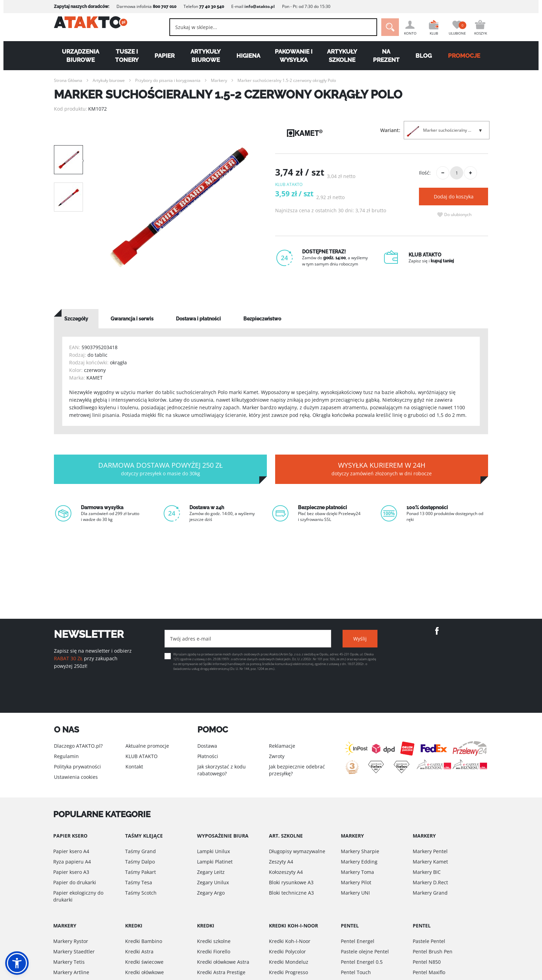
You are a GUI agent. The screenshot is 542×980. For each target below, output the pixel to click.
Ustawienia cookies (76, 777)
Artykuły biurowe (205, 56)
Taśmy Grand (141, 851)
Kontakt (134, 767)
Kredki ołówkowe (144, 972)
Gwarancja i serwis (132, 319)
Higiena (248, 56)
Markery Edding (359, 862)
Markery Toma (357, 872)
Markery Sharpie (360, 851)
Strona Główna (68, 80)
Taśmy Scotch (141, 893)
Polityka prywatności (77, 767)
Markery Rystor (71, 941)
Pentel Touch (356, 972)
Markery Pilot (356, 882)
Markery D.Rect (430, 882)
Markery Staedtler (74, 951)
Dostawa (207, 746)
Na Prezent (386, 56)
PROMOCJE (464, 56)
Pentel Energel (358, 941)
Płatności (208, 756)
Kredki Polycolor (287, 951)
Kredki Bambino (144, 941)
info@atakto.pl (260, 6)
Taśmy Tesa (139, 882)
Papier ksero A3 (71, 872)
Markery (219, 80)
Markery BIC (427, 872)
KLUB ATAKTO (142, 756)
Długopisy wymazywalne (297, 851)
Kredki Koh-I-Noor (290, 941)
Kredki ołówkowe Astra (223, 962)
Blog (424, 56)
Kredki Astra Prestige (221, 972)
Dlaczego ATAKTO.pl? (78, 746)
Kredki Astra (139, 951)
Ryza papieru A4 (72, 862)
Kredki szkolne (214, 941)
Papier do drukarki (75, 882)
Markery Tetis (69, 962)
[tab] (76, 319)
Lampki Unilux (213, 851)
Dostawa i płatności (198, 319)
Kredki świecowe (144, 962)
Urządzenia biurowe (81, 56)
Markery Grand (430, 893)
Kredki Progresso (288, 972)
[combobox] (264, 27)
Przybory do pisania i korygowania (168, 80)
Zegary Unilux (213, 882)
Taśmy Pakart (141, 872)
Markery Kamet (430, 862)
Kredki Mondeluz (289, 962)
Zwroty (277, 756)
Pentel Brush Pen (433, 951)
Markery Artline (71, 972)
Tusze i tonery (127, 56)
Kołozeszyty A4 (286, 872)
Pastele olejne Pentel (365, 951)
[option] (179, 207)
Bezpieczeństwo (262, 319)
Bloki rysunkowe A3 (291, 882)
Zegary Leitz (211, 872)
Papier (165, 56)
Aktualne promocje (147, 746)
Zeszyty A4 (281, 862)
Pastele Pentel (429, 941)
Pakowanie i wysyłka (294, 56)
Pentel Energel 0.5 (362, 962)
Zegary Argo (211, 893)
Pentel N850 (427, 962)
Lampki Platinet (215, 862)
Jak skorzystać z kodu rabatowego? (222, 770)
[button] (17, 963)
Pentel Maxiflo (429, 972)
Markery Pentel (430, 851)
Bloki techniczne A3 (291, 893)
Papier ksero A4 (71, 851)
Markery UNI (355, 893)
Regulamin (66, 756)
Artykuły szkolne (342, 56)
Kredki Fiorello (214, 951)
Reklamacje (282, 746)
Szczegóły (76, 319)
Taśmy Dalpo (140, 862)
